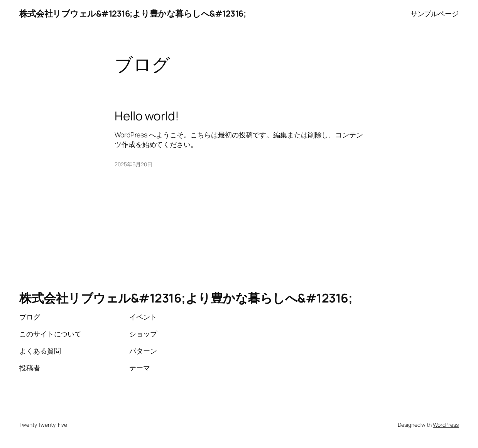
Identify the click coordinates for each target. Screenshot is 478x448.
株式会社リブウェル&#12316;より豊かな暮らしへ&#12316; (133, 13)
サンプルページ (435, 14)
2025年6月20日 (133, 164)
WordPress (446, 425)
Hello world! (147, 116)
